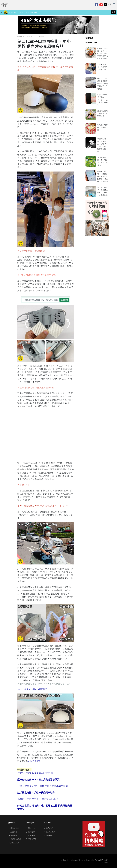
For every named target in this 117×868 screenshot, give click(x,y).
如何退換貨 (14, 843)
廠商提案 (30, 832)
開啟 (113, 12)
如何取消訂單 (15, 839)
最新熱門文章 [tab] (91, 42)
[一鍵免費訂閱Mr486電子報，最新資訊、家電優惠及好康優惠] (41, 300)
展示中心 (30, 828)
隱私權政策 (14, 828)
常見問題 (13, 835)
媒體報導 (48, 835)
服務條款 (13, 832)
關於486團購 (49, 832)
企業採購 (30, 835)
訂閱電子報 (31, 839)
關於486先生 (49, 828)
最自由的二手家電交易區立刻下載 (23, 12)
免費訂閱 (64, 300)
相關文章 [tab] (89, 38)
